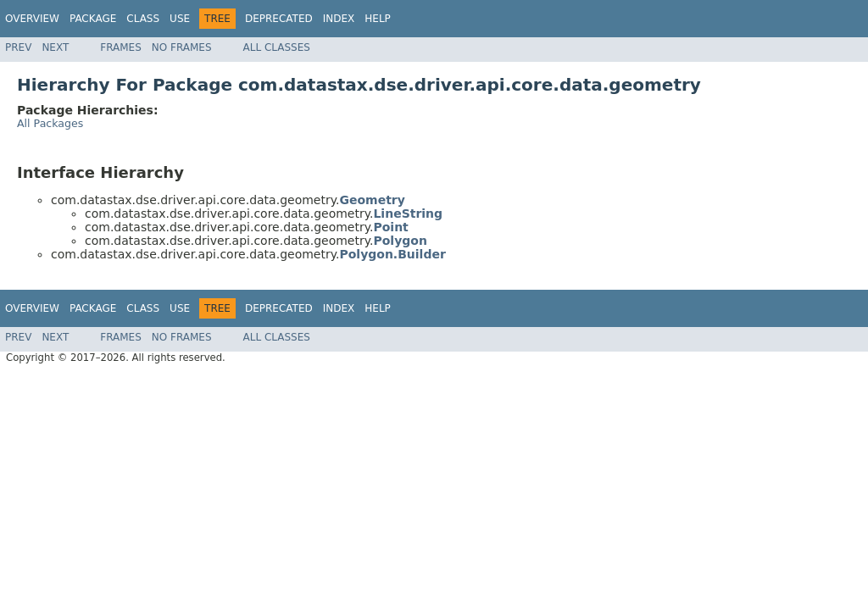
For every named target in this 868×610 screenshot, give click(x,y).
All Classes (277, 47)
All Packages (50, 123)
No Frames (182, 47)
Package (93, 19)
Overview (32, 19)
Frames (121, 47)
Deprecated (279, 19)
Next (55, 47)
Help (378, 19)
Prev (18, 47)
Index (339, 19)
